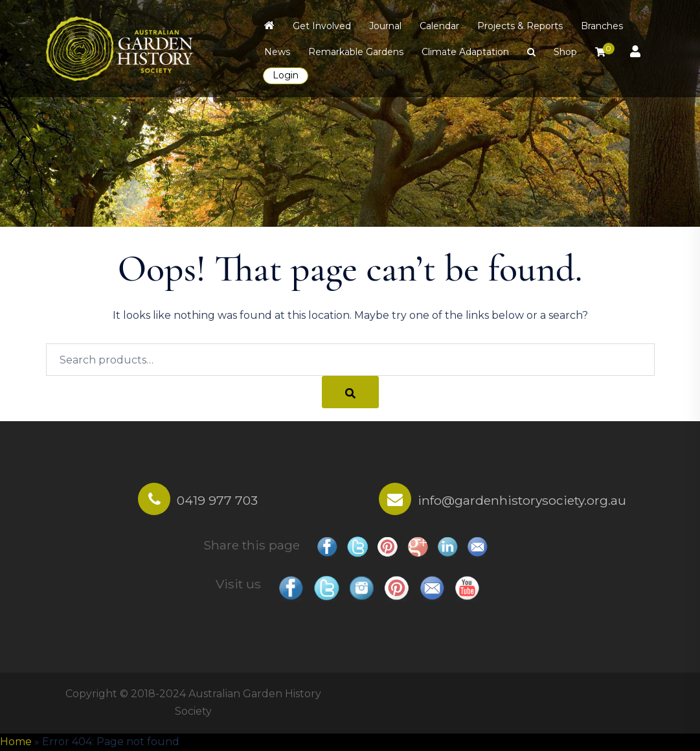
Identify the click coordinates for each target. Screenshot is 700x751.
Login (286, 75)
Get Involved (322, 26)
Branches (602, 26)
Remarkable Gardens (356, 52)
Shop (565, 52)
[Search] (350, 392)
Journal (385, 26)
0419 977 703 (217, 500)
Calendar (439, 26)
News (277, 52)
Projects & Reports (520, 26)
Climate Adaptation (465, 52)
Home (16, 742)
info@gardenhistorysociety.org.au (522, 500)
